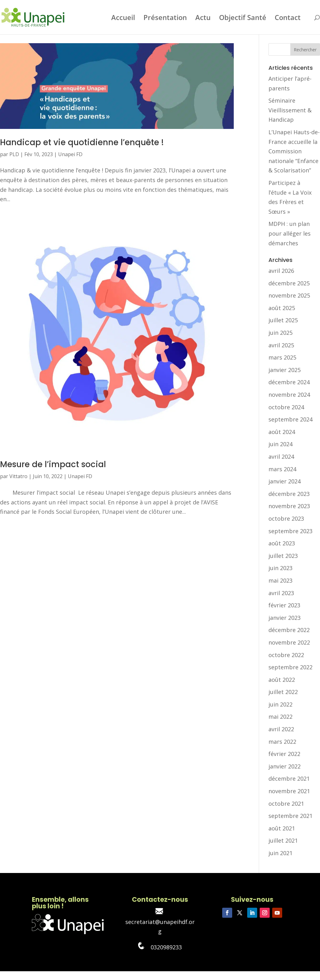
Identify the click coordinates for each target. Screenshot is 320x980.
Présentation (165, 18)
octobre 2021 (286, 804)
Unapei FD (70, 154)
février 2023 (284, 605)
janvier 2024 (285, 481)
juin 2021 (280, 853)
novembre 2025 (289, 295)
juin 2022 (280, 704)
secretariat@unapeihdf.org (160, 922)
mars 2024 (282, 469)
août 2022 (282, 680)
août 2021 (282, 828)
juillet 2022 (283, 692)
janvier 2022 (285, 766)
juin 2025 (280, 333)
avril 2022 (281, 729)
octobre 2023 (286, 518)
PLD (14, 154)
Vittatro (18, 476)
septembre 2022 (290, 667)
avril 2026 (281, 271)
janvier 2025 (285, 370)
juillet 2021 (283, 840)
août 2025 (282, 308)
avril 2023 (281, 593)
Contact (288, 18)
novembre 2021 (289, 791)
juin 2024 (280, 444)
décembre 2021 (289, 778)
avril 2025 (281, 345)
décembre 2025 (289, 283)
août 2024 (282, 432)
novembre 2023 (289, 506)
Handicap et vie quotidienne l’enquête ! (82, 142)
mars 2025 (282, 357)
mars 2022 (282, 742)
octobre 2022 (286, 655)
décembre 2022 (289, 630)
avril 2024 (281, 457)
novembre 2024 (289, 395)
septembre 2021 (290, 816)
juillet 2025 (283, 320)
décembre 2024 (289, 382)
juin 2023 (280, 568)
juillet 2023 (283, 556)
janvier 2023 (285, 618)
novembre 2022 (289, 642)
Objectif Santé (243, 18)
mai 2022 (280, 717)
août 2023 (282, 543)
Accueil (123, 18)
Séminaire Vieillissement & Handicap (290, 110)
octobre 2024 (286, 407)
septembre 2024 (290, 419)
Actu (203, 18)
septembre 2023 (290, 531)
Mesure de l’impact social (53, 464)
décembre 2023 (289, 494)
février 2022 (284, 754)
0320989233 (160, 947)
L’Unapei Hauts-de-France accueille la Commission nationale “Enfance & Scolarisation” (294, 151)
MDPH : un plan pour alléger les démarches (290, 233)
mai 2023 (280, 580)
